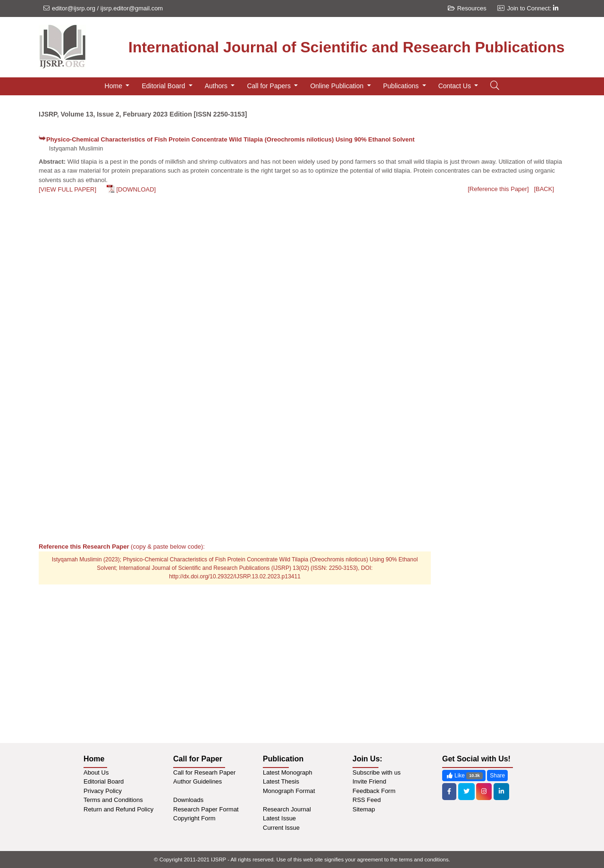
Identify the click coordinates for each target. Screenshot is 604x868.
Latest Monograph (288, 772)
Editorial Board (104, 781)
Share (497, 776)
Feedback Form (374, 791)
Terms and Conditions (113, 800)
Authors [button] (217, 86)
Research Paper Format (206, 809)
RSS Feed (367, 800)
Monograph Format (289, 791)
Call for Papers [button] (269, 86)
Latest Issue (279, 818)
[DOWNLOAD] (136, 189)
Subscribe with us (377, 772)
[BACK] (544, 189)
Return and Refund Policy (118, 809)
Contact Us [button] (456, 86)
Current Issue (281, 828)
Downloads (188, 800)
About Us (96, 772)
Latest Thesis (281, 781)
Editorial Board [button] (164, 86)
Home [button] (114, 86)
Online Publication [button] (338, 86)
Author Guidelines (197, 781)
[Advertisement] (504, 343)
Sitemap (364, 809)
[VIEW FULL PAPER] (67, 189)
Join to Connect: (533, 8)
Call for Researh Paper (204, 772)
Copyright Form (194, 818)
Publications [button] (402, 86)
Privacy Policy (103, 791)
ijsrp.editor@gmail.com (132, 8)
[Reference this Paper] (498, 189)
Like (464, 776)
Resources (467, 8)
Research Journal (287, 809)
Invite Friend (369, 781)
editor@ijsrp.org (74, 8)
